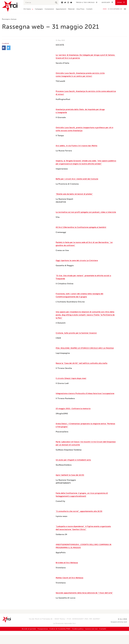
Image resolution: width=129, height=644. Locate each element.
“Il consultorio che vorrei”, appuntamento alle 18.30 (80, 520)
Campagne (39, 9)
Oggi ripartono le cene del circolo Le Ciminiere (78, 263)
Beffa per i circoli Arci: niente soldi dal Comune (78, 179)
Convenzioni (49, 9)
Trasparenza (40, 638)
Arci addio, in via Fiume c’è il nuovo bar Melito (77, 146)
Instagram (68, 2)
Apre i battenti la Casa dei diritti (71, 484)
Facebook (62, 2)
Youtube (71, 2)
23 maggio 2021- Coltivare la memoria (74, 418)
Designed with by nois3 (119, 631)
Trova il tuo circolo (85, 2)
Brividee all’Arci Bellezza (67, 572)
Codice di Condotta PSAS (59, 638)
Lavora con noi (94, 638)
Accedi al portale (25, 638)
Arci (11, 6)
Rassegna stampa (10, 19)
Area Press (80, 9)
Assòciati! (106, 2)
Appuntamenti (61, 9)
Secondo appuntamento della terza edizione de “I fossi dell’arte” (86, 602)
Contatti (89, 9)
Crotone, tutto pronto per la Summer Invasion (77, 336)
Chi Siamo (27, 9)
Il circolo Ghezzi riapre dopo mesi (72, 384)
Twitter (65, 2)
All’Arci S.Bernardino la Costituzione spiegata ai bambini (82, 230)
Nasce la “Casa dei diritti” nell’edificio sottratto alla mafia (83, 369)
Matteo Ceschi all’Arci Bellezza (70, 587)
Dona (120, 2)
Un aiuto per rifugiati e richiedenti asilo (74, 469)
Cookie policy (79, 638)
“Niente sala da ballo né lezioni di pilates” (75, 194)
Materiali (71, 9)
